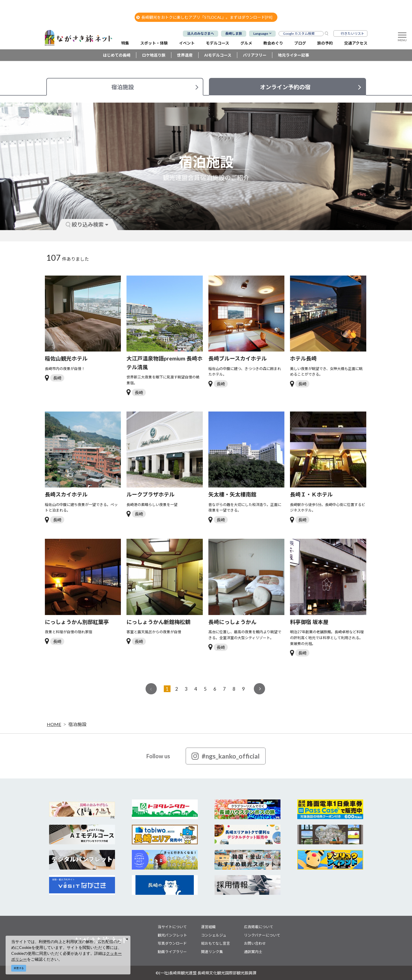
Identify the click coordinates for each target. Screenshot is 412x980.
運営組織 (208, 927)
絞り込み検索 (87, 224)
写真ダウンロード (172, 943)
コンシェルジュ (214, 935)
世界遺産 (185, 55)
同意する (19, 968)
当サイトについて (172, 927)
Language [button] (261, 33)
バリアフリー (255, 55)
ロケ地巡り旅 (154, 55)
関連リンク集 (212, 952)
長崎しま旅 (234, 33)
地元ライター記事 (294, 55)
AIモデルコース (218, 55)
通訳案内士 (253, 952)
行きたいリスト (353, 33)
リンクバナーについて (262, 935)
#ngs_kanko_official (226, 756)
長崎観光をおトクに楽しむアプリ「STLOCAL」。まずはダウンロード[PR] (204, 17)
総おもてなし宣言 (216, 943)
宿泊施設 (77, 724)
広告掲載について (259, 927)
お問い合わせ (255, 943)
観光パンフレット (172, 935)
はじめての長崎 (117, 55)
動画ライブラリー (172, 952)
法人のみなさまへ (201, 33)
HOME (54, 724)
